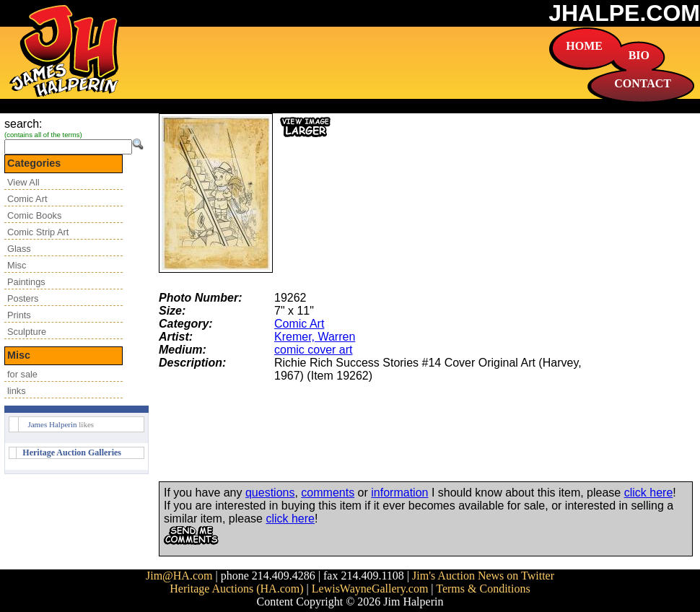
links (17, 391)
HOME (584, 46)
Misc (17, 265)
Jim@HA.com (179, 576)
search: (23, 124)
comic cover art (313, 350)
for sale (22, 374)
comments (328, 493)
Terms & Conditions (483, 589)
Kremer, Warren (315, 337)
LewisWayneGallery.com (370, 589)
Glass (19, 249)
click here (649, 493)
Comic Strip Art (38, 232)
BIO (639, 55)
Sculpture (27, 332)
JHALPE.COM (624, 13)
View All (23, 182)
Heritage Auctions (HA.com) (236, 589)
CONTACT (643, 83)
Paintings (26, 282)
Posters (23, 298)
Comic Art (27, 199)
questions (270, 493)
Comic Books (34, 215)
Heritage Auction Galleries (72, 453)
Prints (19, 315)
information (399, 493)
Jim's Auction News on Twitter (483, 576)
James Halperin (52, 424)
